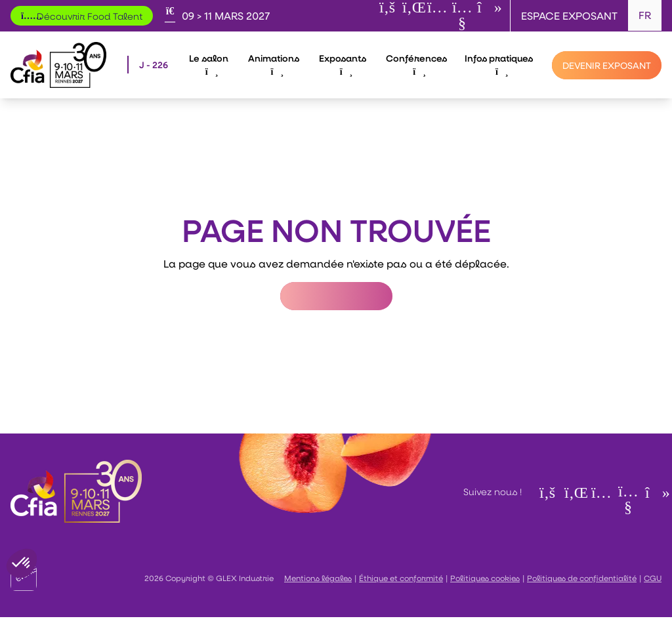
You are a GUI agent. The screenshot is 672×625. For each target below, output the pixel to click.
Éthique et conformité (401, 578)
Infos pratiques (499, 64)
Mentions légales (318, 578)
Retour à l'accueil (336, 296)
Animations (274, 64)
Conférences (416, 64)
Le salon (209, 64)
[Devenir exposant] (607, 65)
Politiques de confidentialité (582, 578)
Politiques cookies (485, 578)
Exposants (343, 64)
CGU (653, 578)
